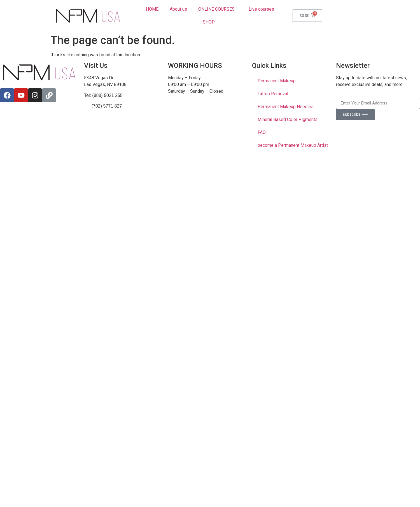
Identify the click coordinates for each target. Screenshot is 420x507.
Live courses (261, 9)
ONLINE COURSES (218, 9)
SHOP (210, 22)
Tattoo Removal (273, 94)
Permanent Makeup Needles (286, 107)
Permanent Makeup (277, 81)
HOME (152, 9)
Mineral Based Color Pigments (288, 119)
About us (178, 9)
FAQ (262, 132)
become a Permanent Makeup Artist (293, 145)
